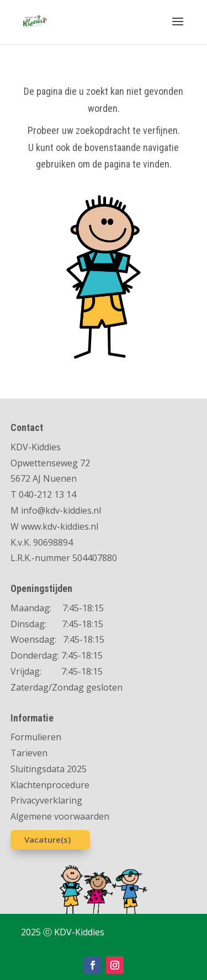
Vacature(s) (47, 839)
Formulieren (36, 737)
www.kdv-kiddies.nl (60, 526)
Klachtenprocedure (50, 785)
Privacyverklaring (46, 800)
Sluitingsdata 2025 (49, 769)
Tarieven (29, 753)
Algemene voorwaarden (60, 816)
